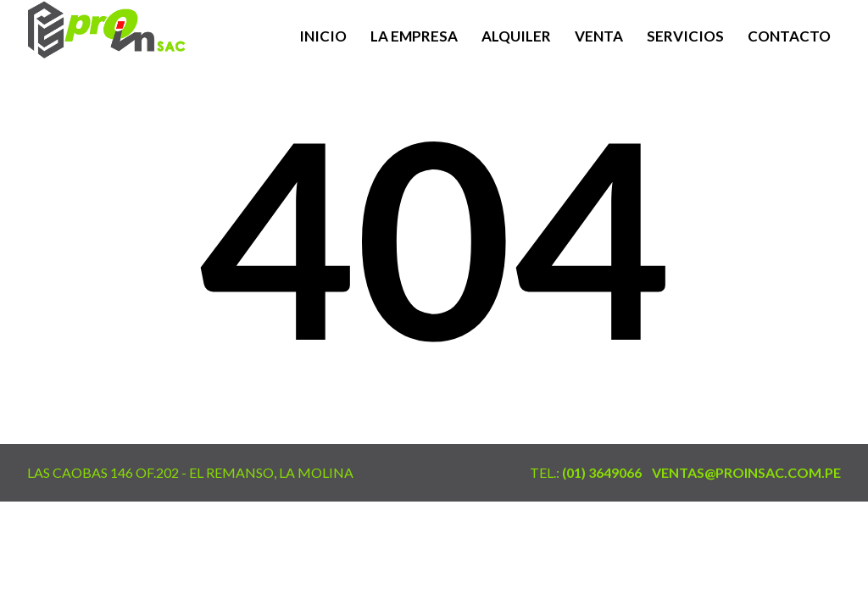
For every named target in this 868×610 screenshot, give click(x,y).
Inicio (323, 36)
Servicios (685, 36)
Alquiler (516, 36)
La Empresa (414, 36)
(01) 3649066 (602, 472)
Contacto (789, 36)
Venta (599, 36)
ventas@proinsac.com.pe (746, 472)
